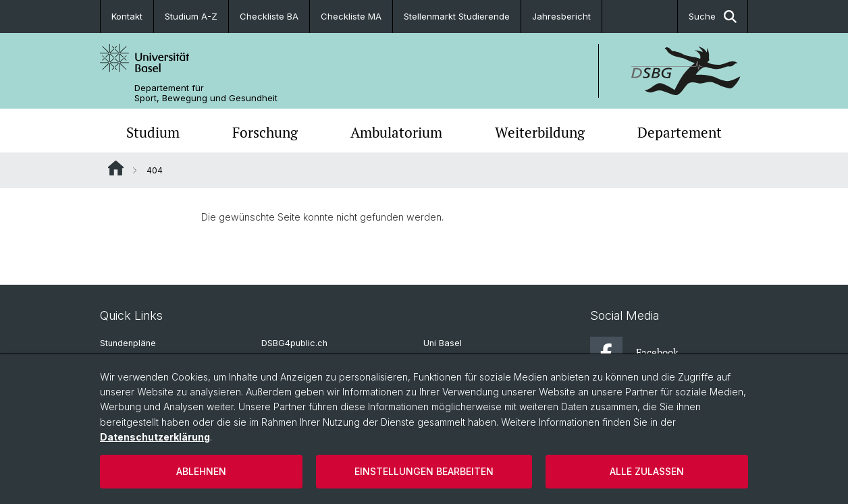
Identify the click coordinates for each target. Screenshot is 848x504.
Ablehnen (201, 471)
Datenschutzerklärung (155, 437)
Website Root (116, 168)
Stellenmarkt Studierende (457, 16)
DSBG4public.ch (294, 343)
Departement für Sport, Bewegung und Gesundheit (206, 93)
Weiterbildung (540, 132)
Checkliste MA (351, 16)
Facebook (634, 353)
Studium (153, 132)
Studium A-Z (191, 16)
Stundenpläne (128, 343)
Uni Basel (443, 343)
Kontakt (127, 16)
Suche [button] (713, 17)
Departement (680, 132)
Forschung (265, 132)
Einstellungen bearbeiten (424, 471)
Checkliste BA (269, 16)
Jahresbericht (561, 16)
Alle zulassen (647, 471)
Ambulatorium (396, 132)
